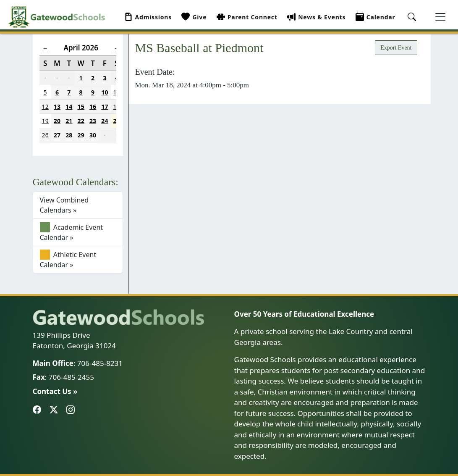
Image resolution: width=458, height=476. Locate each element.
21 (69, 121)
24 (105, 121)
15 (81, 107)
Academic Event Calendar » (72, 232)
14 (69, 107)
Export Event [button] (396, 48)
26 (45, 135)
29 (81, 135)
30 (93, 135)
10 (105, 92)
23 (93, 121)
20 (57, 121)
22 (81, 121)
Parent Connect (247, 17)
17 (105, 107)
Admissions (148, 17)
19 (45, 121)
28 (69, 135)
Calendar (376, 17)
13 (57, 107)
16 (93, 107)
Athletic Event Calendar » (68, 259)
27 (57, 135)
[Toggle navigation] (440, 17)
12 (45, 107)
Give (194, 17)
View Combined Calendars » (64, 205)
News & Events (316, 17)
